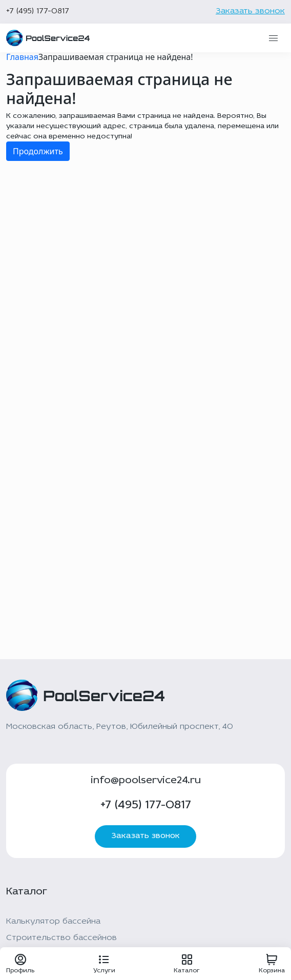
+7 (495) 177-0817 (38, 11)
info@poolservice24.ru (146, 781)
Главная (22, 57)
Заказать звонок (250, 11)
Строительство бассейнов (61, 938)
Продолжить (38, 151)
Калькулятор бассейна (53, 922)
